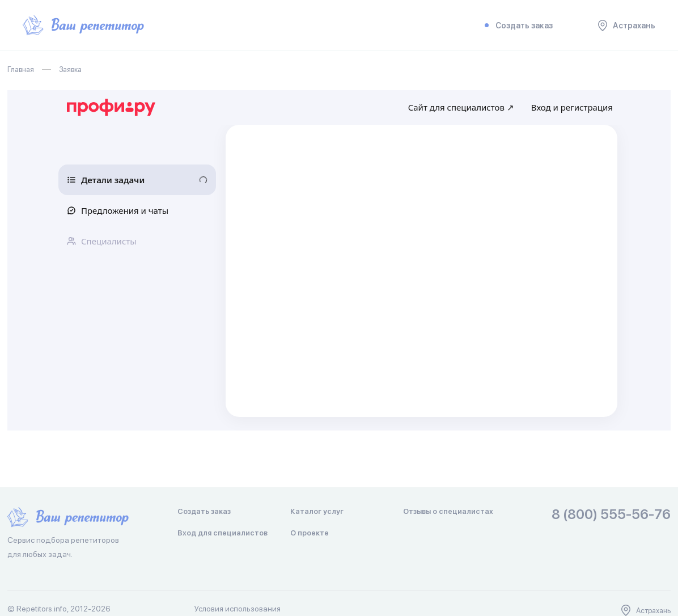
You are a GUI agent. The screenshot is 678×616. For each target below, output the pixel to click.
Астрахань (627, 26)
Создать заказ (517, 25)
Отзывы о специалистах (448, 511)
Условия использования (238, 609)
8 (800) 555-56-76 (611, 515)
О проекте (310, 533)
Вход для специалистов (223, 533)
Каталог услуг (317, 511)
